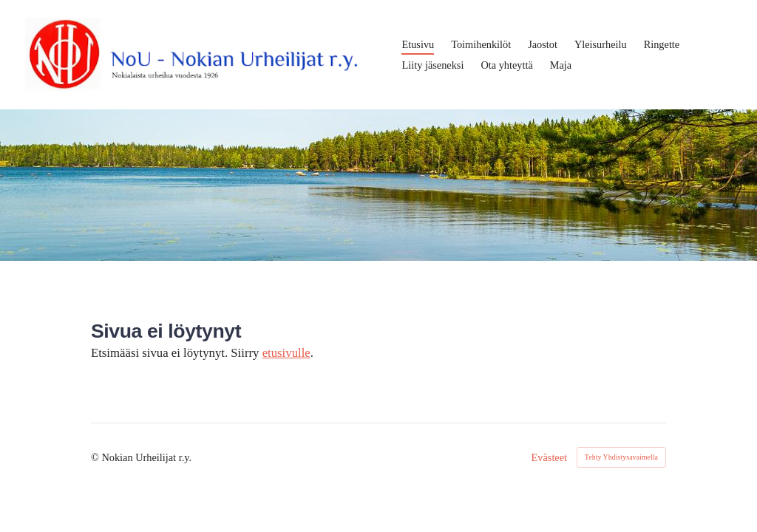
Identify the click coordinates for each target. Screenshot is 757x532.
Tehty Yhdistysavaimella (621, 457)
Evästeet (550, 457)
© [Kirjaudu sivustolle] (96, 457)
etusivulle (286, 353)
